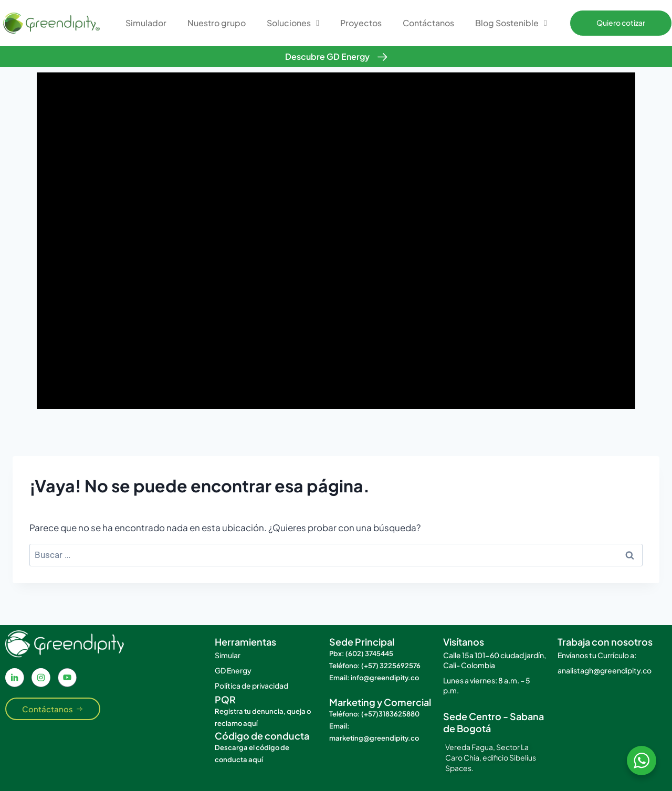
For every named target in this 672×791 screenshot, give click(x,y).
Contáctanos (428, 23)
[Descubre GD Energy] (382, 57)
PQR (225, 699)
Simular (228, 655)
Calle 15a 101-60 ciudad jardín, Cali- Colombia (495, 660)
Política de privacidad (251, 685)
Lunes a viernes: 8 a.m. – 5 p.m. (487, 685)
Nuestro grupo (217, 23)
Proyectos (361, 23)
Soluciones (293, 23)
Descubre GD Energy (327, 56)
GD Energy (233, 670)
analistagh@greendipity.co (605, 670)
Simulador (146, 23)
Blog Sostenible (511, 23)
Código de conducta (262, 736)
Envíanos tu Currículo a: (597, 655)
